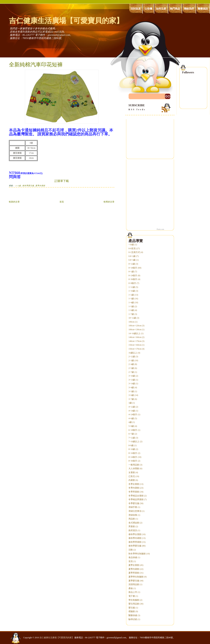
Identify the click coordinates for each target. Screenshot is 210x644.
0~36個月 (133, 279)
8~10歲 (132, 449)
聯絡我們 (189, 9)
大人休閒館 (134, 469)
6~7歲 (131, 434)
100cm (131, 322)
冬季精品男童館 (136, 499)
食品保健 (133, 557)
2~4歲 (131, 364)
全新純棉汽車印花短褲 (36, 65)
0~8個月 (132, 283)
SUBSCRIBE (150, 107)
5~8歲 (131, 426)
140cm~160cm (135, 337)
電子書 (132, 596)
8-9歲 (131, 445)
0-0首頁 (132, 248)
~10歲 (131, 245)
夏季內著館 (40, 186)
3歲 (130, 403)
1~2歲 (18, 186)
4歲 (130, 422)
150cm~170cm (135, 349)
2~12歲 (132, 357)
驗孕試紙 (133, 619)
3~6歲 (131, 395)
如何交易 (161, 9)
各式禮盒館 (134, 523)
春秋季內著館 (135, 538)
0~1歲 (131, 272)
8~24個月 (133, 457)
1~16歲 (132, 291)
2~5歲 (131, 368)
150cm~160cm (135, 345)
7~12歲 (132, 438)
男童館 (132, 526)
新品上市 (133, 592)
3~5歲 (131, 391)
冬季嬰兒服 (134, 503)
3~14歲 (132, 384)
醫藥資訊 (203, 9)
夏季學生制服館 (136, 577)
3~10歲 (132, 376)
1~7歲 (131, 314)
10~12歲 (132, 318)
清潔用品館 (134, 584)
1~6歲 (131, 310)
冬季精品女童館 (136, 496)
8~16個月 (133, 453)
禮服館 (132, 611)
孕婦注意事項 (135, 511)
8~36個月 (133, 461)
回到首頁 (136, 9)
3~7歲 (131, 399)
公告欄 (148, 9)
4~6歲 (131, 418)
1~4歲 (131, 303)
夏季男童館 (134, 573)
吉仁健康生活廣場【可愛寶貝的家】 (66, 21)
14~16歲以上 (134, 333)
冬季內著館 (134, 488)
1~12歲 (132, 287)
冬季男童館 (134, 492)
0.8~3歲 (132, 260)
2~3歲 (131, 360)
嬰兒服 (132, 608)
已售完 (132, 476)
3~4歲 (131, 387)
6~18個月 (133, 430)
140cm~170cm (135, 341)
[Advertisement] (150, 137)
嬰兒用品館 (134, 604)
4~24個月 (133, 414)
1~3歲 (131, 299)
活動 (131, 550)
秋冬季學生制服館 (137, 554)
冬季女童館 (134, 484)
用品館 (132, 519)
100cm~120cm (135, 326)
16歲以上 (133, 353)
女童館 (132, 472)
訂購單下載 (62, 181)
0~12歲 (132, 264)
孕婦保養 (133, 515)
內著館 (132, 480)
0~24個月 (133, 275)
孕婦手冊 (133, 507)
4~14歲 (132, 411)
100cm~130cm (135, 330)
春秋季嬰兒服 (28, 186)
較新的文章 (14, 202)
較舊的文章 (109, 202)
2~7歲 (131, 372)
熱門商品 (175, 9)
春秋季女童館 (135, 534)
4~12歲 (132, 407)
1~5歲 (131, 306)
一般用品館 (134, 465)
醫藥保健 (133, 615)
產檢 (131, 588)
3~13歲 (132, 380)
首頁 (62, 202)
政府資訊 (133, 530)
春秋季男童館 (135, 542)
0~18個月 (133, 268)
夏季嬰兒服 (134, 581)
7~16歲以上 (134, 441)
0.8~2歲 (132, 256)
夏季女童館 (134, 565)
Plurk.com (160, 229)
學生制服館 (134, 600)
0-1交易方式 (134, 252)
